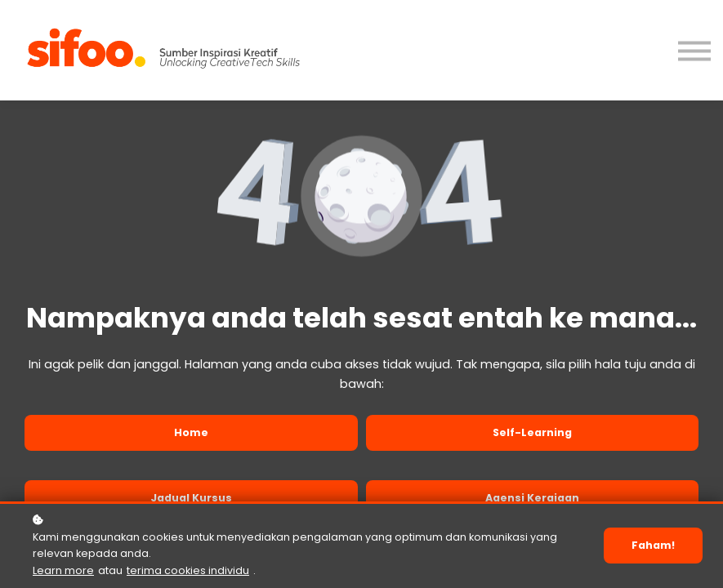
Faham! (653, 548)
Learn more (63, 573)
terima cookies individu (188, 573)
